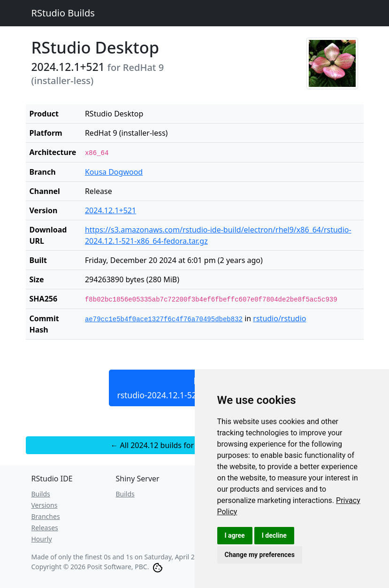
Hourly (42, 539)
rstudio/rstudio (279, 318)
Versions (45, 505)
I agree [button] (235, 535)
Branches (46, 516)
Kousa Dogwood (114, 172)
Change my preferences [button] (260, 555)
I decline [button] (274, 535)
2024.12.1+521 (111, 210)
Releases (45, 528)
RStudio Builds (63, 13)
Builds (41, 494)
